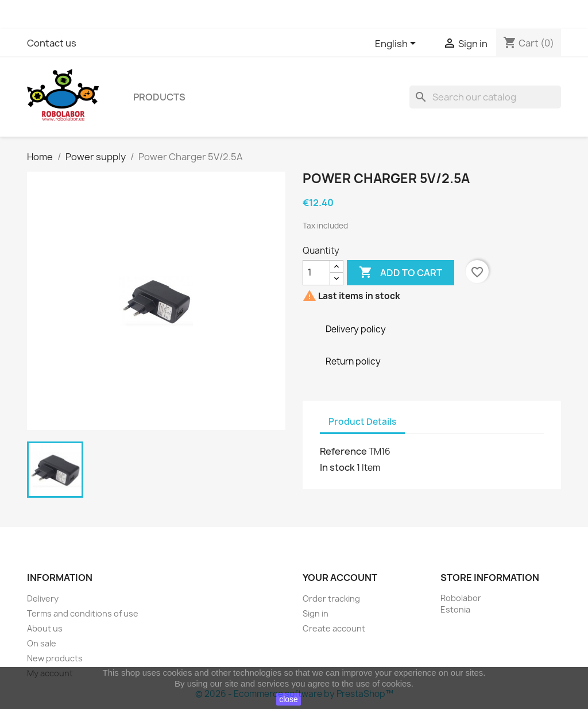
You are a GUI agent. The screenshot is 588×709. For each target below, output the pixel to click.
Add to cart (401, 273)
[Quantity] (316, 273)
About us (45, 628)
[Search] (485, 97)
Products (159, 97)
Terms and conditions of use (83, 613)
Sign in (316, 613)
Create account (334, 628)
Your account (340, 578)
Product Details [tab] (362, 422)
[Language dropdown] (397, 44)
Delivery (43, 598)
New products (55, 658)
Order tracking (331, 598)
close (289, 699)
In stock (337, 467)
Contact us (52, 43)
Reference (343, 451)
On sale (42, 643)
